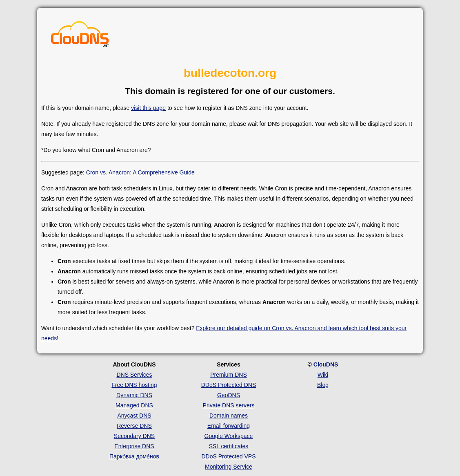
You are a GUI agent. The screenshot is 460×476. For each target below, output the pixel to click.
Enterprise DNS (134, 446)
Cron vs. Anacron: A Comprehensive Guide (140, 172)
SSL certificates (229, 446)
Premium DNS (228, 375)
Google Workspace (229, 436)
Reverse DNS (134, 426)
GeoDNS (229, 395)
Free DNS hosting (134, 385)
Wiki (323, 375)
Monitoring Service (229, 467)
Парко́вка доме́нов (134, 456)
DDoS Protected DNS (229, 385)
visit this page (148, 108)
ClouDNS (326, 364)
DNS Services (134, 375)
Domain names (229, 416)
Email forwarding (229, 426)
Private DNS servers (229, 405)
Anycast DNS (134, 416)
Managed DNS (134, 405)
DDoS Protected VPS (228, 456)
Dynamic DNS (134, 395)
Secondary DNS (134, 436)
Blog (323, 385)
